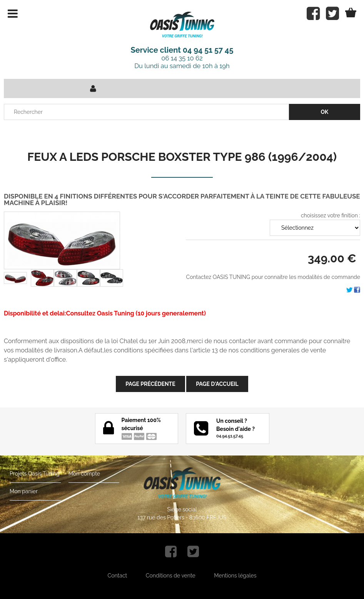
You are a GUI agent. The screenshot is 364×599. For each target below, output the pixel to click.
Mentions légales (235, 576)
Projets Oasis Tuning (35, 474)
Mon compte (84, 474)
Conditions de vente (171, 576)
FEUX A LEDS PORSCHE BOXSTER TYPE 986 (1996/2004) (182, 157)
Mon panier (24, 491)
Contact (118, 576)
